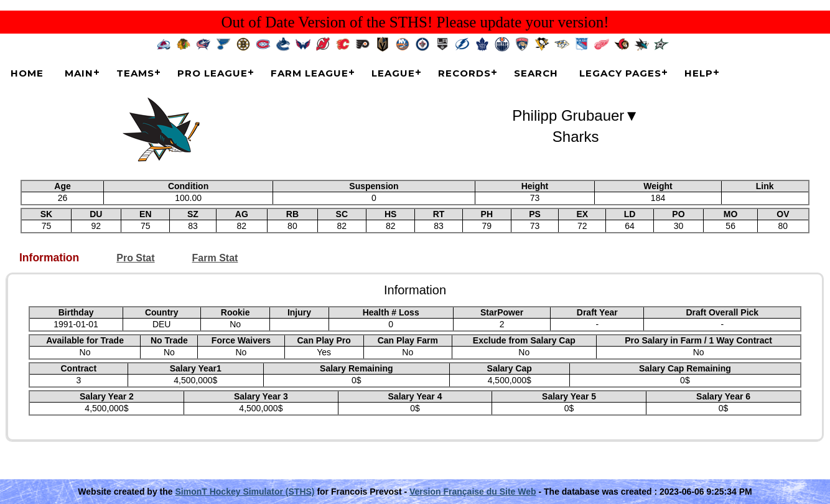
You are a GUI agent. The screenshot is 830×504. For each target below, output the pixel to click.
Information (49, 258)
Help (699, 73)
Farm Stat (215, 258)
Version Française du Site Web (473, 492)
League (393, 73)
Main (79, 73)
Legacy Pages (620, 73)
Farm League (310, 73)
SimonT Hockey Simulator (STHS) (245, 492)
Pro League (212, 73)
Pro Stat (135, 258)
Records (464, 73)
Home (27, 73)
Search (536, 73)
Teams (135, 73)
